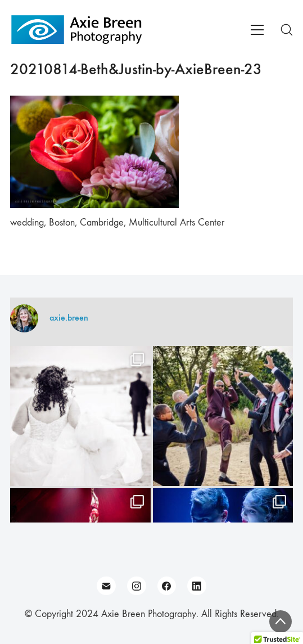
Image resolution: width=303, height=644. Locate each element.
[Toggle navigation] (257, 30)
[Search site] (287, 30)
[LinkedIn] (197, 586)
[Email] (106, 586)
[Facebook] (167, 586)
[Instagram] (137, 586)
